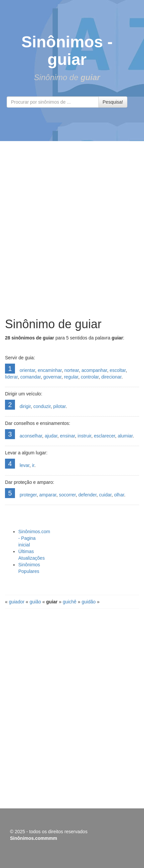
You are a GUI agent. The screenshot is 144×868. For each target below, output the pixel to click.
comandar (30, 377)
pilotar (59, 406)
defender (88, 495)
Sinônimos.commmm (34, 838)
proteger (28, 495)
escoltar (118, 370)
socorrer (67, 495)
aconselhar (31, 436)
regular (71, 377)
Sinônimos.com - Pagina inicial (34, 538)
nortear (72, 370)
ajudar (51, 436)
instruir (84, 436)
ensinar (67, 436)
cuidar (105, 495)
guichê (70, 602)
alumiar (125, 436)
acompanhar (94, 370)
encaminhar (50, 370)
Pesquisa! (113, 102)
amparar (48, 495)
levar (25, 465)
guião (35, 602)
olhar (119, 495)
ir (33, 465)
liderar (11, 377)
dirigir (25, 406)
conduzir (42, 406)
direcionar (112, 377)
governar (52, 377)
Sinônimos (62, 42)
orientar (27, 370)
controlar (90, 377)
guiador (17, 602)
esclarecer (104, 436)
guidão (88, 602)
